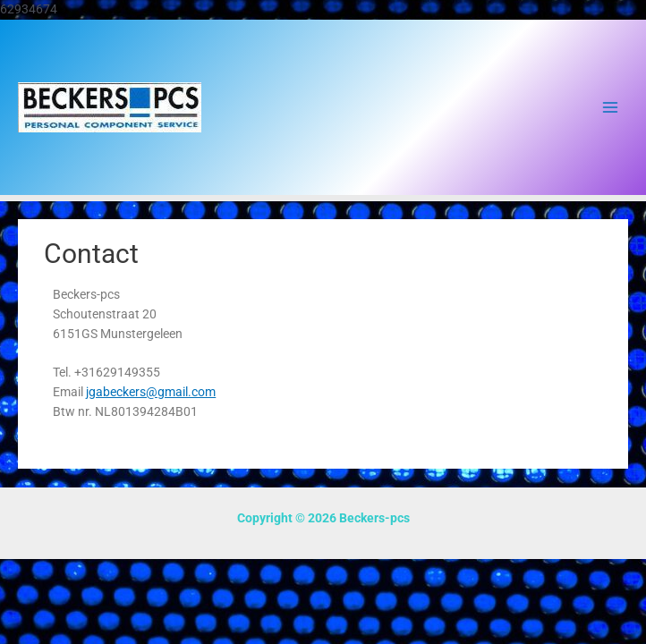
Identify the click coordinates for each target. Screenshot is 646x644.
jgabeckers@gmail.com (151, 392)
